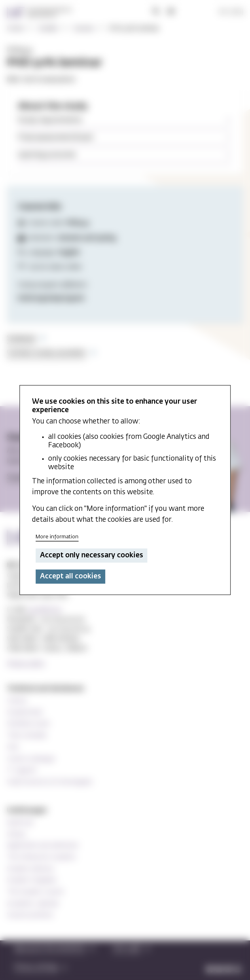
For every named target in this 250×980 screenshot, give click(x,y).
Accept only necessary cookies (92, 556)
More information (57, 537)
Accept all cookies (71, 577)
